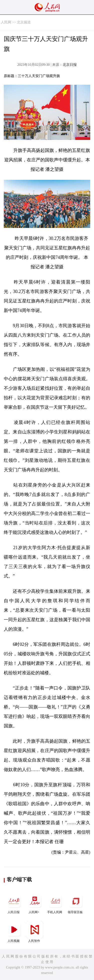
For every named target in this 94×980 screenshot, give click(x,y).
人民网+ (35, 903)
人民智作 (35, 932)
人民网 (6, 22)
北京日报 (70, 65)
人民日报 (14, 903)
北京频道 (24, 22)
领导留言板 (76, 903)
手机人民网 (55, 903)
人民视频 (14, 932)
